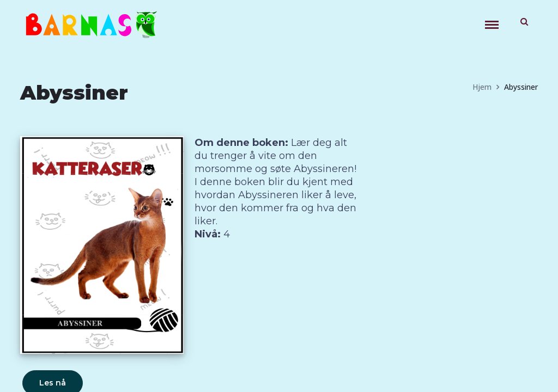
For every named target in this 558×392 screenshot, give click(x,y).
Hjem (482, 87)
